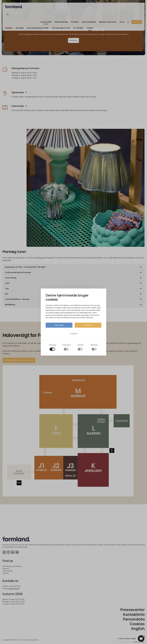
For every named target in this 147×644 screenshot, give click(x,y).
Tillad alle (88, 325)
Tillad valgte (59, 325)
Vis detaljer (74, 334)
